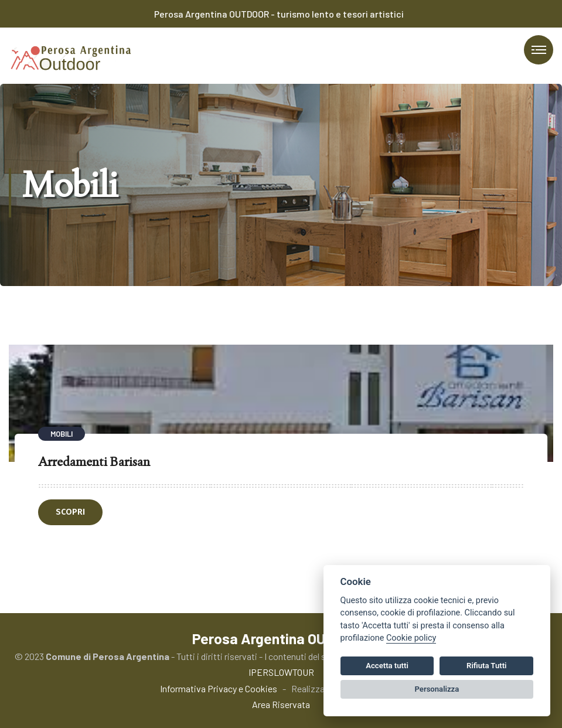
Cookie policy (411, 638)
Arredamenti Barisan (94, 461)
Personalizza (437, 689)
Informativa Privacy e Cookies (219, 688)
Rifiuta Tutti (486, 666)
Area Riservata (281, 704)
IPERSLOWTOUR (281, 672)
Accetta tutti (387, 666)
